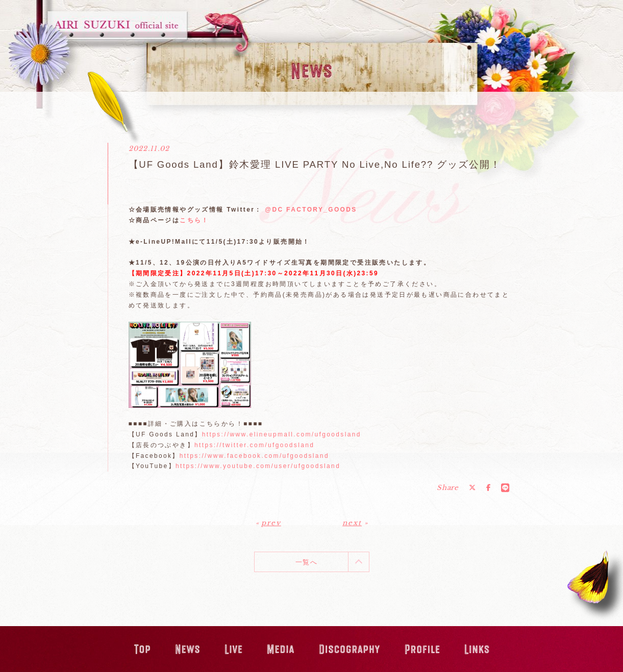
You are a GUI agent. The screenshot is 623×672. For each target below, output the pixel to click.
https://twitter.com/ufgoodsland (254, 445)
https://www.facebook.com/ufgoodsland (254, 456)
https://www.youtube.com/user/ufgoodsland (258, 466)
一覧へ (306, 562)
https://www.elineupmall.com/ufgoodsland (282, 434)
